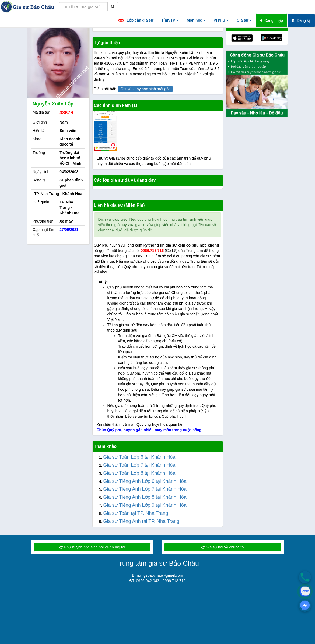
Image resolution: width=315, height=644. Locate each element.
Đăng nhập (272, 20)
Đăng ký (301, 20)
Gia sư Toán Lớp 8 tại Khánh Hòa (139, 473)
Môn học (196, 20)
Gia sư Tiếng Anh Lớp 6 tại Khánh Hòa (145, 481)
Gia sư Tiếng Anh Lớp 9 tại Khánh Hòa (145, 505)
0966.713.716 (152, 251)
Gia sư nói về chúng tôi (223, 547)
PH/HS (221, 20)
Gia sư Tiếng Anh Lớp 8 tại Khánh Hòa (145, 497)
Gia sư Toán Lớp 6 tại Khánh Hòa (139, 457)
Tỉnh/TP (170, 20)
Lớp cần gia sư (135, 21)
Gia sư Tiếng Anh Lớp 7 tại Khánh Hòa (145, 489)
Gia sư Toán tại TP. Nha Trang (136, 513)
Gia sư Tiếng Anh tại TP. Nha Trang (141, 521)
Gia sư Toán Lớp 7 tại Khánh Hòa (139, 465)
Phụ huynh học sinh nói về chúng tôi (92, 547)
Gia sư (244, 20)
